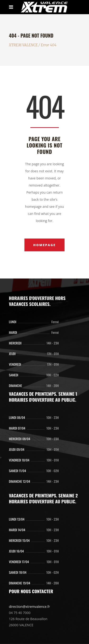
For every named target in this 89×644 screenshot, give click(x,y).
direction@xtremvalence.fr (30, 607)
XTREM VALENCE (23, 45)
